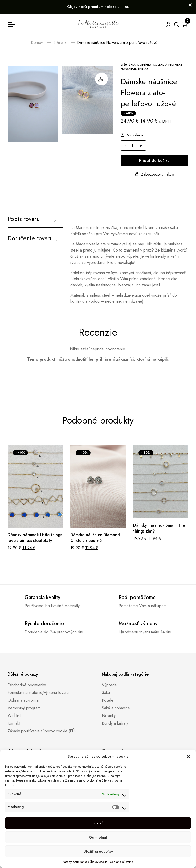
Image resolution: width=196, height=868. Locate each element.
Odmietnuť (98, 837)
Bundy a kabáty (115, 723)
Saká (106, 693)
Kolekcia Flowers (168, 64)
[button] (188, 756)
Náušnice (128, 69)
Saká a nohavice (116, 708)
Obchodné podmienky (27, 685)
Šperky (143, 69)
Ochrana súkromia (122, 862)
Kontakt (14, 723)
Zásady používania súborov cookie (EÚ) (42, 731)
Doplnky (144, 64)
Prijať (98, 823)
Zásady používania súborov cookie (85, 862)
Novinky (109, 716)
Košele (108, 700)
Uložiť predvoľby (98, 851)
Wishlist (14, 716)
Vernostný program (24, 708)
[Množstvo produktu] (133, 146)
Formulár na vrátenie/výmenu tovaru (38, 693)
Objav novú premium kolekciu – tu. (98, 7)
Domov (37, 42)
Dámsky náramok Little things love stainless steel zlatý (35, 538)
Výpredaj (110, 685)
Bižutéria (60, 42)
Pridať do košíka (154, 161)
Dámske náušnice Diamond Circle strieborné (95, 538)
